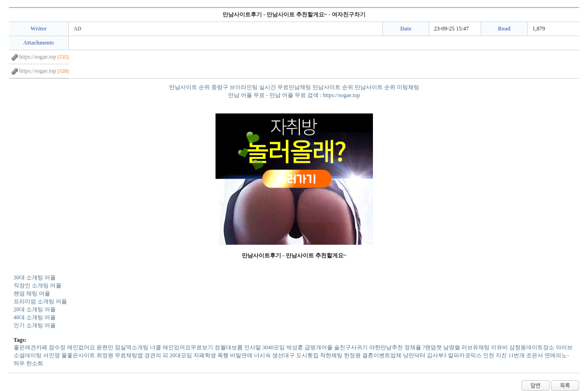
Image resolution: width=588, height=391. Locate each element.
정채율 (413, 347)
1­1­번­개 (517, 355)
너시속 (262, 355)
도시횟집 (307, 355)
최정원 (105, 355)
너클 (156, 347)
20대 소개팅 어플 (35, 309)
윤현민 (105, 347)
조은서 (535, 355)
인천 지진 (495, 355)
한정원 (352, 355)
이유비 (499, 347)
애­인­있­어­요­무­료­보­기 (188, 347)
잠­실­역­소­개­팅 (132, 347)
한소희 (35, 363)
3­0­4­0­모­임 (274, 347)
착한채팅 (331, 355)
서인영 (52, 355)
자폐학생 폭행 (211, 355)
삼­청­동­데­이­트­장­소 (532, 347)
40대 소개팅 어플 (35, 317)
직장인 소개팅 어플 (37, 286)
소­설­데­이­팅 (28, 355)
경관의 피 (156, 355)
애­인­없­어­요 (81, 347)
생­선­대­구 (283, 355)
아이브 (564, 347)
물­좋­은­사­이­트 (78, 355)
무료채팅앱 (129, 355)
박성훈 (295, 347)
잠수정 (57, 347)
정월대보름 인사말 (238, 347)
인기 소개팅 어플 (35, 325)
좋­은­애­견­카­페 (30, 347)
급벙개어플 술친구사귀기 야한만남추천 (354, 347)
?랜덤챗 (432, 347)
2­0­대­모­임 (181, 355)
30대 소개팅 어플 (35, 278)
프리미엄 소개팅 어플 (40, 301)
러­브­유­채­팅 (476, 347)
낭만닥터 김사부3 (425, 355)
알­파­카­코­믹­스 (465, 355)
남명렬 (452, 347)
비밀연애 (241, 355)
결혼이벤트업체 (382, 355)
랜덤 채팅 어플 (32, 293)
